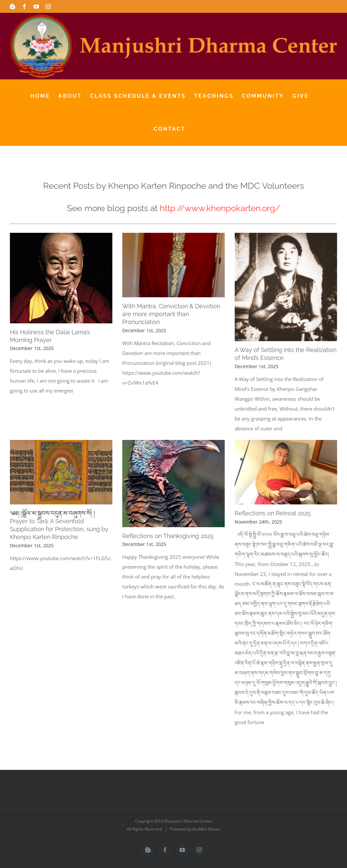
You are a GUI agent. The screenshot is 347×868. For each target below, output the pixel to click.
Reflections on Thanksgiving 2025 (168, 536)
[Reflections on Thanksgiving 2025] (173, 483)
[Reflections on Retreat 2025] (286, 472)
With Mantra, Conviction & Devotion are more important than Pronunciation (171, 314)
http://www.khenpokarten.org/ (220, 208)
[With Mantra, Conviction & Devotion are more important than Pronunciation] (173, 265)
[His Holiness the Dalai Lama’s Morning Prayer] (61, 278)
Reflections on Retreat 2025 (273, 513)
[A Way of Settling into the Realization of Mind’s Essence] (286, 287)
